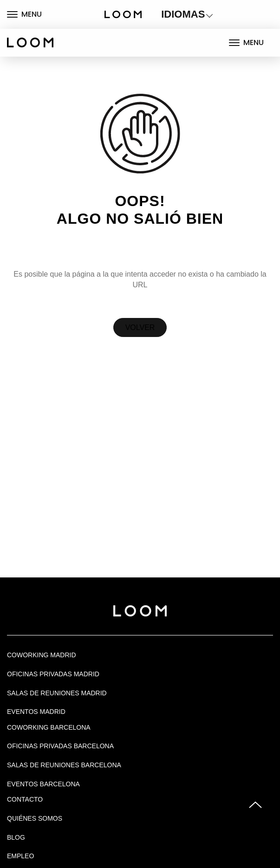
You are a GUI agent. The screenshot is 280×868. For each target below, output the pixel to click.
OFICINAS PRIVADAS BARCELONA (60, 746)
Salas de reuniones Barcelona (64, 765)
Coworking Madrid (42, 655)
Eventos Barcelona (43, 784)
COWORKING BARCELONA (49, 727)
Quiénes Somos (35, 818)
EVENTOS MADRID (36, 712)
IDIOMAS (183, 14)
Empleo (20, 856)
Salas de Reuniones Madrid (57, 693)
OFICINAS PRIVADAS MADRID (53, 674)
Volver (140, 327)
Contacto (25, 799)
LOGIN (243, 14)
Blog (16, 837)
